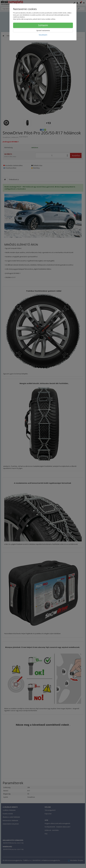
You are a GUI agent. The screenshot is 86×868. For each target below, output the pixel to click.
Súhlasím (43, 25)
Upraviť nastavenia (43, 30)
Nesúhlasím (43, 35)
